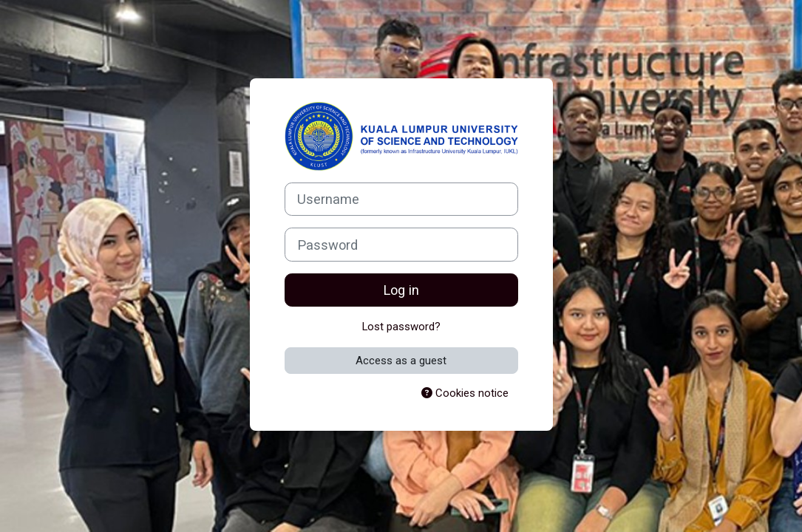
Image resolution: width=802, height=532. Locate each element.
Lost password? (401, 327)
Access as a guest (401, 361)
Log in (401, 290)
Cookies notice (465, 393)
